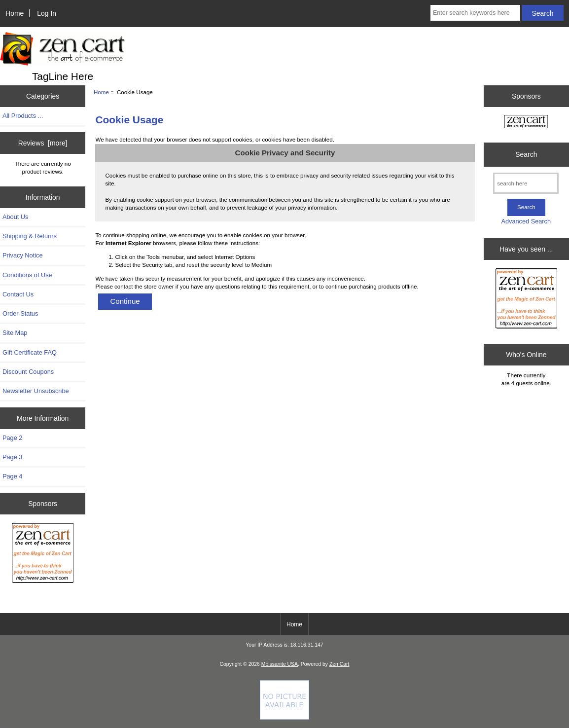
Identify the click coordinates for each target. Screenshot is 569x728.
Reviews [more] (43, 143)
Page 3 (12, 457)
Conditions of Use (27, 275)
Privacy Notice (22, 255)
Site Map (15, 333)
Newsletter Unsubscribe (36, 391)
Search (526, 154)
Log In (47, 13)
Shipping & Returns (30, 236)
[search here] (526, 183)
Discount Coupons (28, 372)
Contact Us (18, 294)
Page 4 (12, 476)
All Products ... (23, 116)
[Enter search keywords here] (475, 13)
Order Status (20, 313)
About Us (15, 217)
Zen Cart (339, 664)
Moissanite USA (280, 664)
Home (15, 13)
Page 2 (12, 438)
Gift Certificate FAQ (30, 352)
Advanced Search (526, 221)
